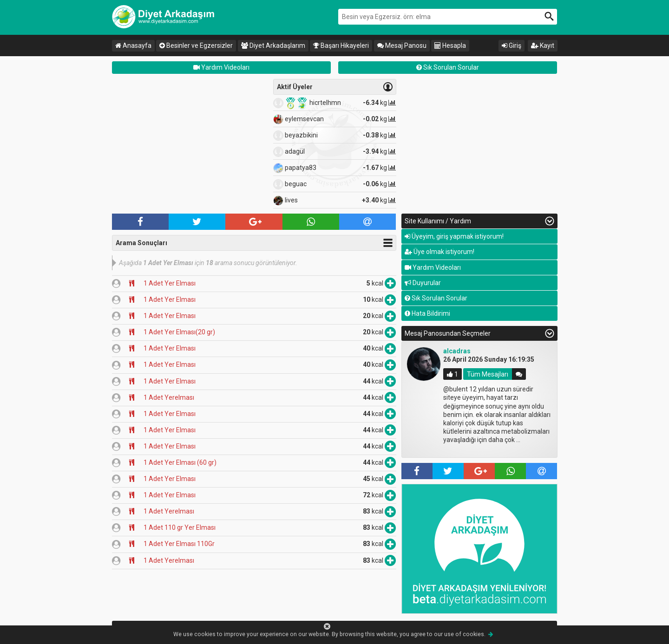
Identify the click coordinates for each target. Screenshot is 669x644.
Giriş (512, 46)
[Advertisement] (190, 144)
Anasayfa (133, 46)
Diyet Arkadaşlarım (273, 46)
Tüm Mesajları (488, 374)
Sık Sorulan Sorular (448, 67)
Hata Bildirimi (427, 313)
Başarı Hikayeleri (341, 46)
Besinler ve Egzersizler (196, 46)
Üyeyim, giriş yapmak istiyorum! (454, 236)
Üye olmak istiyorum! (439, 252)
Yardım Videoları (221, 67)
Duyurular (423, 283)
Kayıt (543, 46)
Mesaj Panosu (402, 46)
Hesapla (450, 46)
